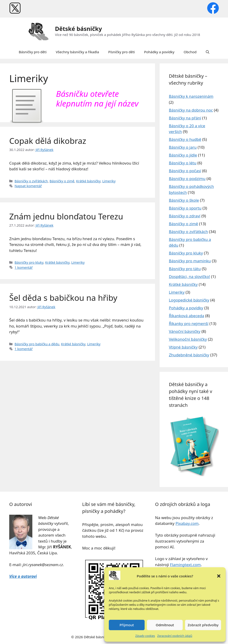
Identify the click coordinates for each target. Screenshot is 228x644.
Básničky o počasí (185, 171)
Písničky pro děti (122, 52)
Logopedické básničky (189, 300)
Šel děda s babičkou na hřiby (63, 298)
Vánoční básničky (185, 331)
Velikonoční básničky (188, 339)
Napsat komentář (28, 186)
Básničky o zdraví (185, 216)
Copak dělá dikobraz (48, 141)
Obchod (190, 52)
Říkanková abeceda (187, 316)
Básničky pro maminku (190, 261)
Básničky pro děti (33, 52)
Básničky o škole (184, 200)
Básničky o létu (183, 163)
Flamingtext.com (185, 565)
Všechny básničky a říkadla (78, 52)
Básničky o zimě (62, 181)
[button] (219, 576)
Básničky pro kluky (29, 262)
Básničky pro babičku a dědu (37, 344)
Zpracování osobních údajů (175, 636)
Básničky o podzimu (187, 179)
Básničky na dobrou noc (191, 110)
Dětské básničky (78, 29)
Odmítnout (165, 625)
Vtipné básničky (183, 347)
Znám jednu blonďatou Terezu (66, 216)
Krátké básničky (88, 181)
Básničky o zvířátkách (31, 181)
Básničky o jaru (183, 147)
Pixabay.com (187, 523)
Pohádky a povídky (159, 52)
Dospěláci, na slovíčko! (189, 276)
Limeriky (109, 181)
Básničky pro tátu (185, 269)
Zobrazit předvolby (203, 625)
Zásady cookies (145, 636)
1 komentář (24, 267)
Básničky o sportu (185, 208)
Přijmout (127, 625)
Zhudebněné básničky (189, 355)
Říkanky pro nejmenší (189, 323)
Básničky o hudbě (185, 139)
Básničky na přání (185, 118)
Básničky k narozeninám (191, 96)
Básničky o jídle (183, 155)
